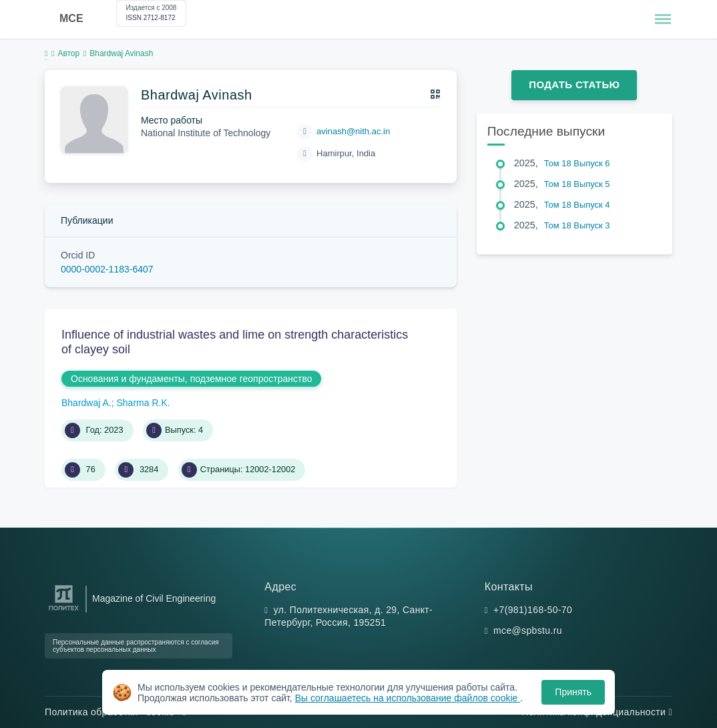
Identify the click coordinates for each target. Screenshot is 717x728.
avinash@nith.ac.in (353, 131)
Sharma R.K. (144, 403)
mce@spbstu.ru (528, 630)
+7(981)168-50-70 (533, 610)
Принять (573, 692)
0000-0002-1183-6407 (107, 269)
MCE (71, 18)
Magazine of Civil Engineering (154, 598)
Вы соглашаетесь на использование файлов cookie (408, 698)
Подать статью (574, 84)
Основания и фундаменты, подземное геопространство (191, 379)
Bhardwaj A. (86, 403)
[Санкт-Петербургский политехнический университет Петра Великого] (64, 611)
